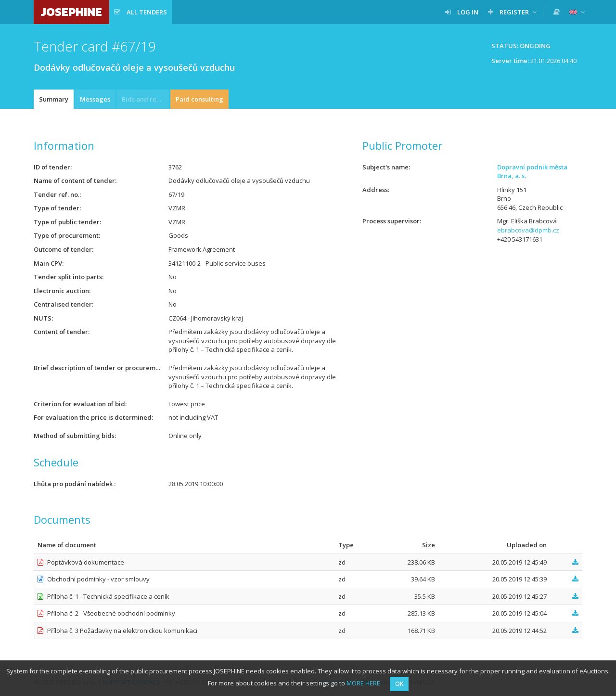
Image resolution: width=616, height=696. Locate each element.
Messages (95, 99)
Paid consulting (199, 99)
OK (399, 684)
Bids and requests (146, 99)
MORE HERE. (364, 683)
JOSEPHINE (71, 12)
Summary (54, 99)
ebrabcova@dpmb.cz (528, 230)
